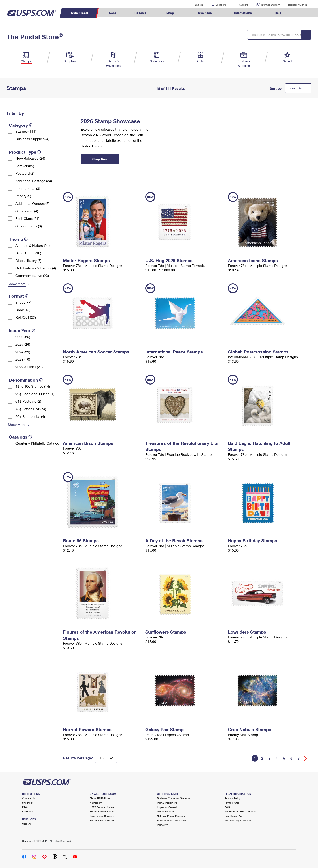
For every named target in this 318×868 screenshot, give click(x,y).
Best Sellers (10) (28, 253)
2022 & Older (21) (29, 367)
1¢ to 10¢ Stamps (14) (33, 386)
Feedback (28, 811)
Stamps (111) (26, 131)
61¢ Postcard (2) (28, 401)
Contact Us (28, 798)
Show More (17, 284)
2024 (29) (23, 352)
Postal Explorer (166, 811)
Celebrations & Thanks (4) (36, 268)
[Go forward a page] (306, 758)
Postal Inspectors (167, 803)
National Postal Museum (171, 816)
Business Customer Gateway (173, 798)
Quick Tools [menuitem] (80, 13)
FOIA (227, 807)
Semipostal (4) (27, 211)
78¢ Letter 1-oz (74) (31, 409)
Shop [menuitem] (170, 13)
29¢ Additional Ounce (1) (35, 394)
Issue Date (297, 88)
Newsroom (96, 803)
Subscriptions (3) (29, 226)
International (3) (28, 188)
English (194, 5)
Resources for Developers (172, 820)
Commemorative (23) (32, 275)
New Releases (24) (30, 158)
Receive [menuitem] (140, 13)
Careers (26, 824)
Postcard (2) (25, 173)
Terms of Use (232, 803)
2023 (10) (23, 359)
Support (244, 5)
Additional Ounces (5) (32, 203)
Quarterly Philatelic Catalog (37, 443)
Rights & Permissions (102, 820)
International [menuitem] (243, 13)
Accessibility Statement (238, 820)
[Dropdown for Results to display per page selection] (106, 758)
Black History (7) (28, 260)
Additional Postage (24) (34, 181)
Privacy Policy (233, 798)
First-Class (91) (27, 218)
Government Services (102, 816)
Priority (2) (23, 196)
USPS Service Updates (103, 807)
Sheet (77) (23, 302)
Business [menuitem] (205, 13)
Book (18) (23, 310)
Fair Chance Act (234, 816)
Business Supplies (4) (32, 139)
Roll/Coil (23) (26, 317)
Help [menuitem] (278, 13)
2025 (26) (23, 344)
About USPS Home (100, 798)
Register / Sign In (297, 5)
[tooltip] (31, 125)
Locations (221, 5)
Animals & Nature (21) (33, 245)
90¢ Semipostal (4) (30, 416)
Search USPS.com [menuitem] (299, 13)
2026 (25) (23, 337)
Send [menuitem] (113, 13)
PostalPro (163, 825)
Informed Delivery (270, 5)
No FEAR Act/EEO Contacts (240, 811)
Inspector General (167, 807)
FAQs (25, 807)
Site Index (28, 803)
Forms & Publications (102, 811)
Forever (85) (25, 166)
